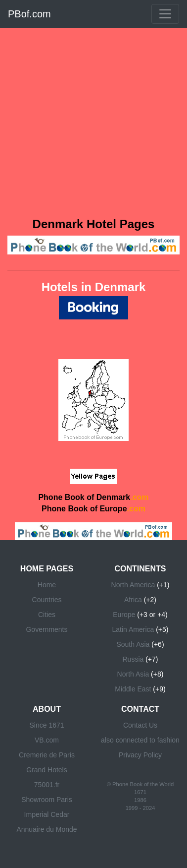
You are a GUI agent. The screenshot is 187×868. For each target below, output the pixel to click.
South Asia (133, 644)
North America (133, 585)
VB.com (47, 740)
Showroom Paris (47, 800)
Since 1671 (47, 725)
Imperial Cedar (47, 814)
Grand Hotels (47, 770)
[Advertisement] (93, 121)
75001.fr (47, 785)
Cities (47, 615)
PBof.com (29, 14)
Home (47, 585)
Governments (47, 629)
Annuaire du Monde (47, 829)
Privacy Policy (140, 755)
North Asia (133, 674)
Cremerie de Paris (47, 755)
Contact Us (140, 725)
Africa (133, 600)
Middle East (133, 689)
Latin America (133, 629)
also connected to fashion (140, 740)
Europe (124, 615)
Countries (47, 600)
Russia (133, 659)
